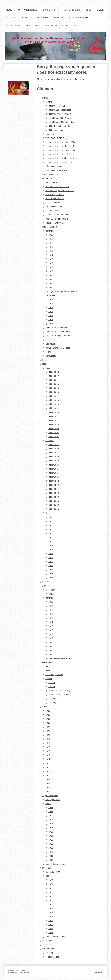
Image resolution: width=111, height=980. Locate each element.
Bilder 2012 (54, 416)
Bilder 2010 (54, 424)
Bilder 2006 (54, 509)
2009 (51, 275)
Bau (47, 666)
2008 (51, 279)
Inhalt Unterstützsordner (56, 328)
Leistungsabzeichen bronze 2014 (60, 142)
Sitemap (24, 970)
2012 (51, 263)
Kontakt (46, 582)
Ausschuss (50, 340)
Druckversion (13, 970)
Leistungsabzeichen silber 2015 (60, 146)
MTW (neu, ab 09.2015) (59, 691)
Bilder (45, 364)
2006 (51, 287)
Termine (49, 352)
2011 (51, 267)
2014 (51, 255)
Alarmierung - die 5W (55, 195)
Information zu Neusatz (56, 166)
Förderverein (48, 949)
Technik (49, 679)
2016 (51, 247)
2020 (48, 735)
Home (45, 98)
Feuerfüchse (48, 868)
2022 (51, 521)
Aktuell (45, 586)
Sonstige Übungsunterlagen (58, 336)
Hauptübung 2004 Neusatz (60, 118)
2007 (51, 283)
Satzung (49, 953)
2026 (48, 711)
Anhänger (53, 699)
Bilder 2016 (54, 400)
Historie (49, 102)
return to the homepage (74, 79)
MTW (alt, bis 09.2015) (59, 695)
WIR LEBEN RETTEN (55, 138)
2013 (51, 259)
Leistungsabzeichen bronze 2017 (60, 150)
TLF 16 (52, 683)
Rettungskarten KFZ (54, 223)
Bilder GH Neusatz (57, 106)
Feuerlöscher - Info (54, 207)
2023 (51, 517)
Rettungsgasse (52, 211)
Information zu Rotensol (56, 170)
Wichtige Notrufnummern (57, 219)
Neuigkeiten (51, 295)
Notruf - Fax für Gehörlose (57, 215)
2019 (51, 235)
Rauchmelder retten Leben (57, 187)
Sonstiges (50, 513)
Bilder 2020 (54, 384)
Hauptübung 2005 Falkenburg (62, 122)
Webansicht (99, 972)
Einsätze (49, 368)
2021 (48, 731)
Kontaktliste (51, 356)
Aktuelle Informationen (55, 864)
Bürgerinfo (47, 178)
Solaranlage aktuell (54, 675)
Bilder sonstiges (56, 130)
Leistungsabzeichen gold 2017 (59, 154)
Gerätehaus (48, 662)
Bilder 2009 (54, 428)
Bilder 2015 (54, 404)
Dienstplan (50, 590)
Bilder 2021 (54, 380)
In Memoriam (48, 941)
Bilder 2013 (54, 412)
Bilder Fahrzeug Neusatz (60, 110)
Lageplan (50, 134)
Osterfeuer (50, 344)
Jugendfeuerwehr (50, 795)
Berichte (49, 231)
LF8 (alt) (52, 703)
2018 (51, 239)
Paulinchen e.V (52, 182)
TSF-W (52, 687)
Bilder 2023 (54, 372)
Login (102, 970)
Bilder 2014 (54, 408)
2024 (48, 719)
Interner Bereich (50, 227)
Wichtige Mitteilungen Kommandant (61, 291)
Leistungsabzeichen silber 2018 (60, 158)
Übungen (50, 441)
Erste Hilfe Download (55, 199)
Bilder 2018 (54, 392)
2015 (51, 251)
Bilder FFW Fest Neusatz (60, 114)
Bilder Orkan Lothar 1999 (60, 126)
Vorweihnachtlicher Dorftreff (58, 348)
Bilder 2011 (54, 420)
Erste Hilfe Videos (53, 203)
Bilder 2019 (54, 388)
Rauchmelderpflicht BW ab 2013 (60, 191)
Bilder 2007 (54, 437)
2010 (51, 271)
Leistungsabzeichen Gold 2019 (59, 162)
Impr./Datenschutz (51, 174)
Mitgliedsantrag (52, 957)
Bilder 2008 (54, 433)
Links (45, 360)
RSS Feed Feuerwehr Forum (58, 658)
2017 (51, 243)
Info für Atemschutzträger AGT (59, 332)
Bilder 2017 (54, 396)
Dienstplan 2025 (53, 800)
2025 (51, 594)
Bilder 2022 (54, 376)
